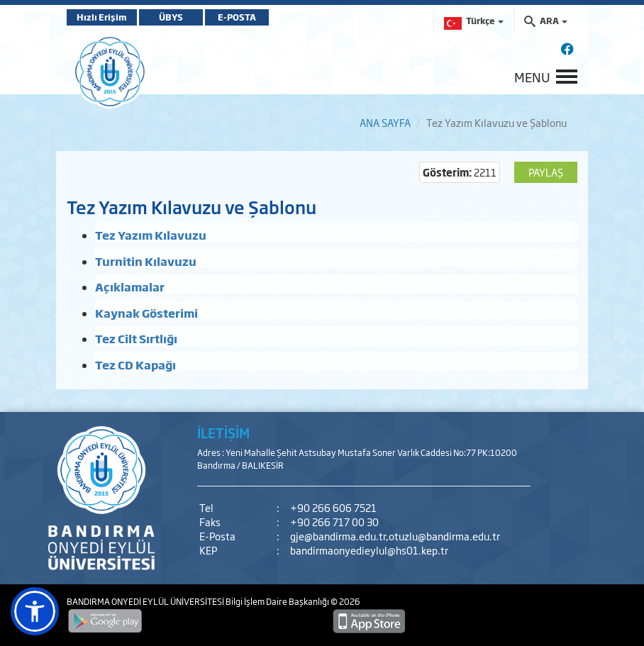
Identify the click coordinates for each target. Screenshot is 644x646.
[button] (35, 611)
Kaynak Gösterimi (146, 313)
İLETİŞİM (223, 433)
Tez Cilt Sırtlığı (136, 338)
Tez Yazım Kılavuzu (151, 235)
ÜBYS (171, 17)
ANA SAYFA (385, 122)
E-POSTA (237, 17)
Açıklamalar (130, 286)
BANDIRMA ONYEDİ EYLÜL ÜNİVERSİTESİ (146, 601)
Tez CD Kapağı (135, 364)
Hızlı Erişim (102, 17)
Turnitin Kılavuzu (146, 261)
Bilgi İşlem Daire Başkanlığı (278, 601)
